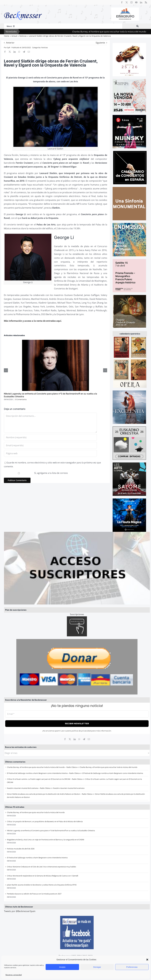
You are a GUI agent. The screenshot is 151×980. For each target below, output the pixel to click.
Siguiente (100, 43)
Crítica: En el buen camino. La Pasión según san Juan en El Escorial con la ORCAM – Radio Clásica (45, 779)
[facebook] (122, 2)
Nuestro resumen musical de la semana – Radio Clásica (29, 788)
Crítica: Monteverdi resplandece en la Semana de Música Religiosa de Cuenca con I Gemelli (43, 876)
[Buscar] (137, 26)
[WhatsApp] (79, 739)
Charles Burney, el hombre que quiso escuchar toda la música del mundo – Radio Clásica (42, 767)
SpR (9, 47)
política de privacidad (81, 731)
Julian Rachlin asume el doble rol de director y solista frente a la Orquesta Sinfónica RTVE (42, 885)
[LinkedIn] (75, 739)
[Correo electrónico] (89, 739)
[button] (147, 960)
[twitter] (127, 2)
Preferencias (132, 967)
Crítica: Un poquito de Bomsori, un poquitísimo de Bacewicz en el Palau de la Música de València (45, 821)
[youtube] (136, 2)
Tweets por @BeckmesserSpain (20, 911)
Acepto (62, 967)
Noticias (45, 47)
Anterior (10, 43)
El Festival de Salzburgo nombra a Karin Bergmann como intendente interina (113, 773)
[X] (70, 739)
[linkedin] (141, 2)
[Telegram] (84, 739)
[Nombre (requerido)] (50, 437)
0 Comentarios (21, 399)
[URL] (50, 453)
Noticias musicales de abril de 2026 (21, 849)
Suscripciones (77, 614)
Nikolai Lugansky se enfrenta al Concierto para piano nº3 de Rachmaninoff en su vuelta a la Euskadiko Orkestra (51, 831)
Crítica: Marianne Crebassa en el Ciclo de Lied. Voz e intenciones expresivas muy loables (41, 867)
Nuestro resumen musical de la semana (69, 788)
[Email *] (77, 714)
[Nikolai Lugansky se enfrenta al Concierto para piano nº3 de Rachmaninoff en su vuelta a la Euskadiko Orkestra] (56, 341)
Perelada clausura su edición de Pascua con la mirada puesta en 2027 (34, 894)
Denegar (97, 967)
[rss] (146, 2)
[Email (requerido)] (50, 445)
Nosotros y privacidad (14, 975)
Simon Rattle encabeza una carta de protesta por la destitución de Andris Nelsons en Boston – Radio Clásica (50, 794)
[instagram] (131, 2)
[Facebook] (65, 739)
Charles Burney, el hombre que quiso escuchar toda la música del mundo (108, 767)
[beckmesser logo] (23, 10)
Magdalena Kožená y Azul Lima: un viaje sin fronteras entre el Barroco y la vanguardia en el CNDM (46, 840)
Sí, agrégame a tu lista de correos (36, 473)
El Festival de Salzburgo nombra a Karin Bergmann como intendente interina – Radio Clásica (43, 773)
